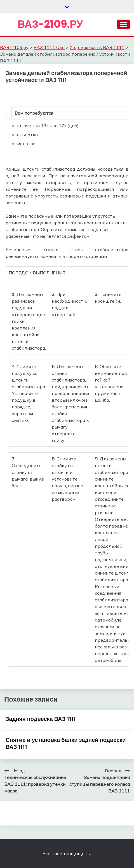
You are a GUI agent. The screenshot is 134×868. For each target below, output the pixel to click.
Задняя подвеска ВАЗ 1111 (41, 719)
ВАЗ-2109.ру (50, 24)
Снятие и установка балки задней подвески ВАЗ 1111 (66, 743)
